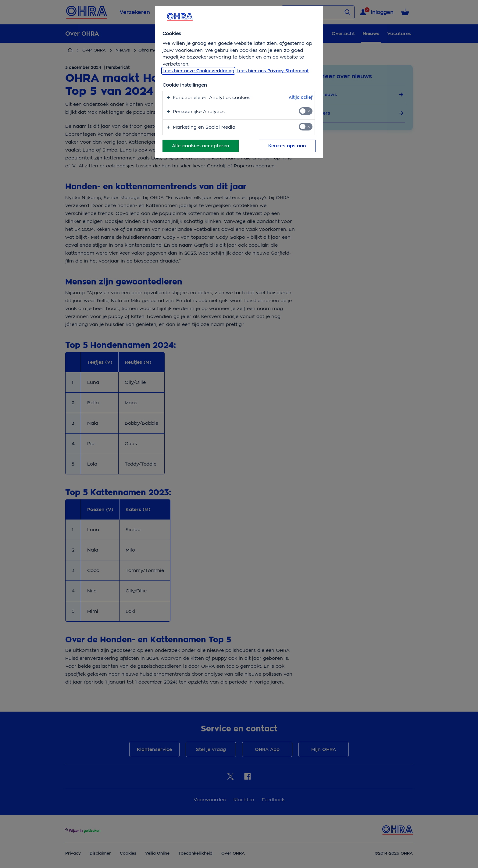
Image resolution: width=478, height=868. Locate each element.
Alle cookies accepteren (201, 146)
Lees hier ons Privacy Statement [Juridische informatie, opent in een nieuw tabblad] (273, 71)
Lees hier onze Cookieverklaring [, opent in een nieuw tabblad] (198, 71)
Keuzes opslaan (287, 146)
